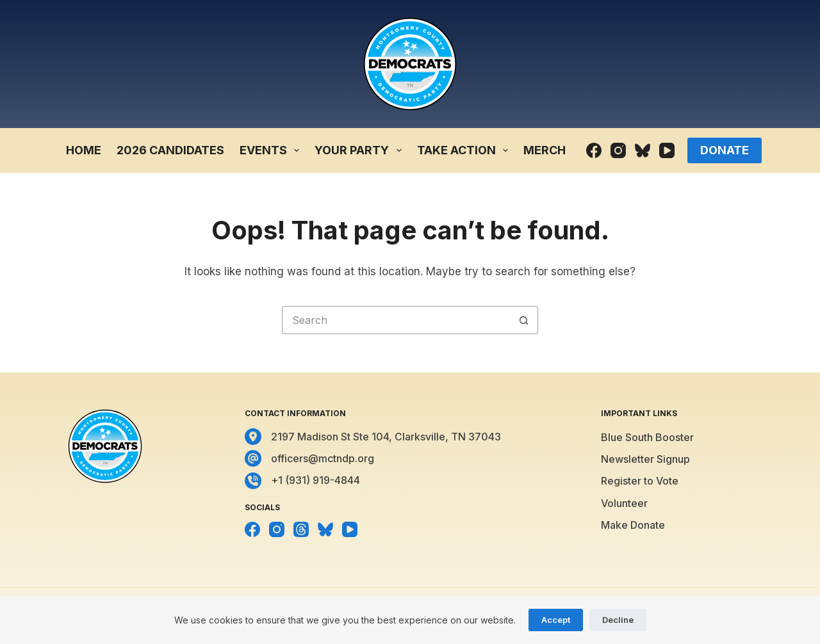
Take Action (465, 150)
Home (84, 150)
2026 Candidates (170, 150)
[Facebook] (594, 150)
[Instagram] (618, 150)
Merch (545, 150)
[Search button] (524, 320)
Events (272, 150)
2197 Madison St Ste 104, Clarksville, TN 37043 (386, 437)
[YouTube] (667, 150)
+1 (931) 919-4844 (316, 480)
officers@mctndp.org (323, 458)
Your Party (361, 150)
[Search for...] (396, 320)
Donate (725, 150)
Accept (556, 620)
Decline (618, 620)
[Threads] (301, 529)
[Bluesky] (643, 150)
